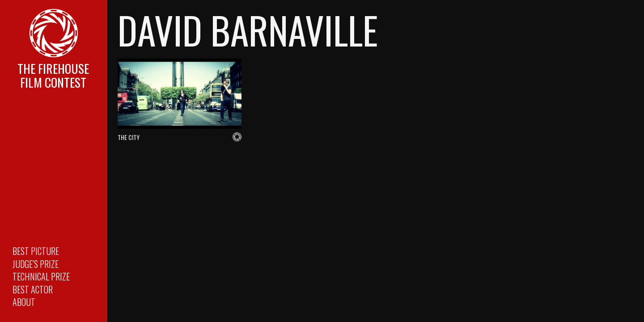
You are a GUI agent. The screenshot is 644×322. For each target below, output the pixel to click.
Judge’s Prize (36, 264)
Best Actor (33, 289)
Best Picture (36, 251)
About (24, 302)
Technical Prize (41, 276)
